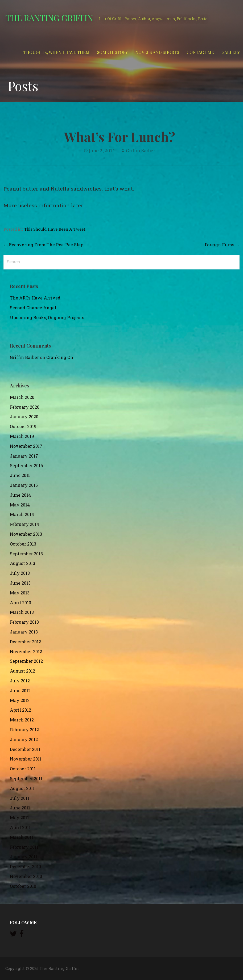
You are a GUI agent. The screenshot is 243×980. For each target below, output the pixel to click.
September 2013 (26, 554)
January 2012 (24, 739)
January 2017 (24, 456)
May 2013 (20, 593)
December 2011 (25, 749)
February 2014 (24, 524)
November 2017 (26, 446)
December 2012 (25, 642)
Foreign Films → (222, 245)
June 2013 (20, 583)
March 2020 (22, 397)
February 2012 (24, 730)
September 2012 (26, 661)
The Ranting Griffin (49, 18)
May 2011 (19, 818)
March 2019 (22, 436)
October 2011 (23, 769)
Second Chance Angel (33, 308)
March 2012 (22, 720)
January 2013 (24, 632)
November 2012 (26, 651)
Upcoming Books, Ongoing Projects (47, 317)
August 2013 (22, 563)
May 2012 (20, 700)
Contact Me (200, 52)
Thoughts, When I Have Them (56, 52)
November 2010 (26, 876)
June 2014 (20, 495)
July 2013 (20, 573)
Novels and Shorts (157, 52)
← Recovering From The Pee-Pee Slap (43, 245)
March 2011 (22, 837)
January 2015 (24, 485)
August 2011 (22, 788)
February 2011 (24, 847)
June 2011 (20, 808)
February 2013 (24, 622)
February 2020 (25, 407)
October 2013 (23, 544)
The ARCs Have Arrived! (36, 298)
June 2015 (20, 475)
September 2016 (26, 465)
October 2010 (23, 886)
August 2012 (22, 671)
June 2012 (20, 690)
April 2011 (20, 827)
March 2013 (22, 612)
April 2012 (20, 710)
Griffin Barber (141, 150)
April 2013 (20, 603)
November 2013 (26, 534)
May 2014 (20, 505)
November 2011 (26, 759)
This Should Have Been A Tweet (55, 229)
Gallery (231, 52)
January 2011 (24, 857)
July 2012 (20, 681)
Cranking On (60, 357)
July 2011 (20, 798)
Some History (112, 52)
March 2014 (22, 514)
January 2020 (24, 417)
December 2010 (25, 866)
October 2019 (23, 426)
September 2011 (26, 778)
